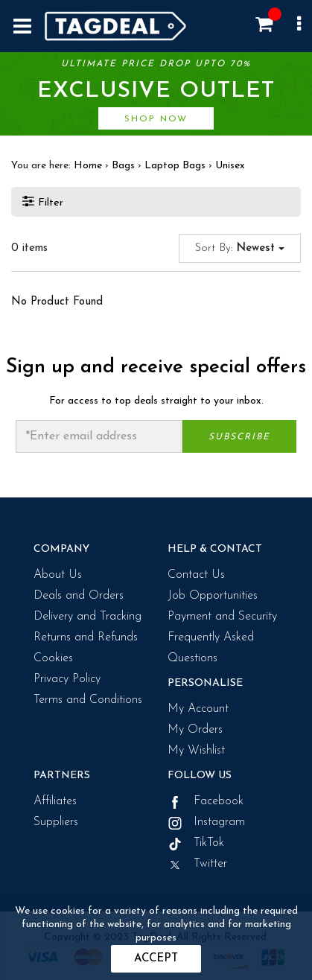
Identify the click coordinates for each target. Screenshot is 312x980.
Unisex (230, 166)
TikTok (196, 843)
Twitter (197, 864)
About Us (58, 575)
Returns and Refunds (86, 637)
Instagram (206, 822)
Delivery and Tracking (87, 617)
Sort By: (240, 248)
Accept (156, 959)
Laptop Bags (175, 166)
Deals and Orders (79, 596)
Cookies (53, 658)
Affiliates (55, 801)
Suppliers (56, 822)
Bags (123, 166)
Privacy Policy (67, 679)
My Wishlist (196, 751)
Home (88, 166)
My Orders (195, 730)
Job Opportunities (213, 596)
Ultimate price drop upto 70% (156, 94)
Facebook (206, 801)
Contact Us (196, 575)
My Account (198, 709)
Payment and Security (222, 617)
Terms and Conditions (88, 700)
